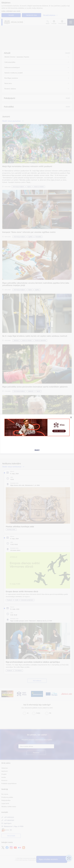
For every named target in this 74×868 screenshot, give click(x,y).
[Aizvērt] (71, 417)
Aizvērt (37, 450)
